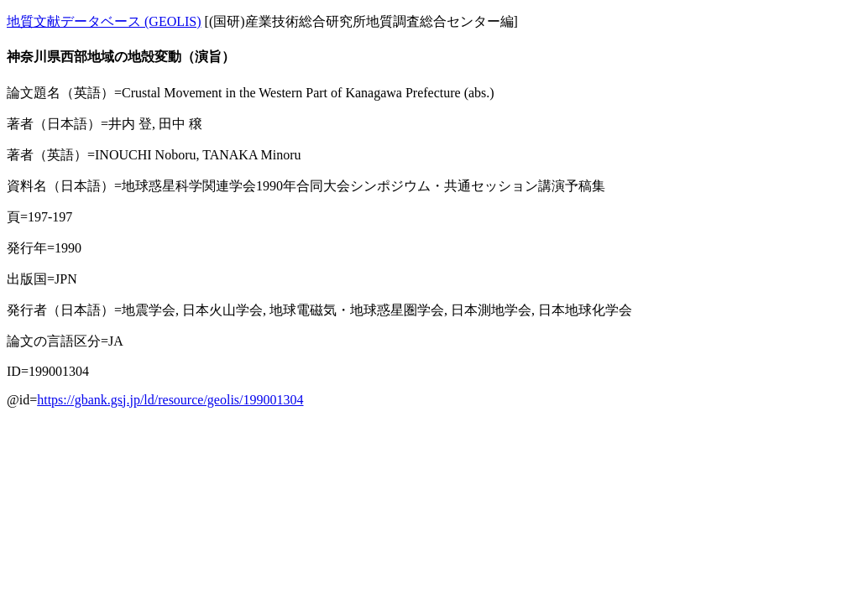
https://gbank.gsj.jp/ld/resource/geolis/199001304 (170, 400)
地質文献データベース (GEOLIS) (104, 21)
